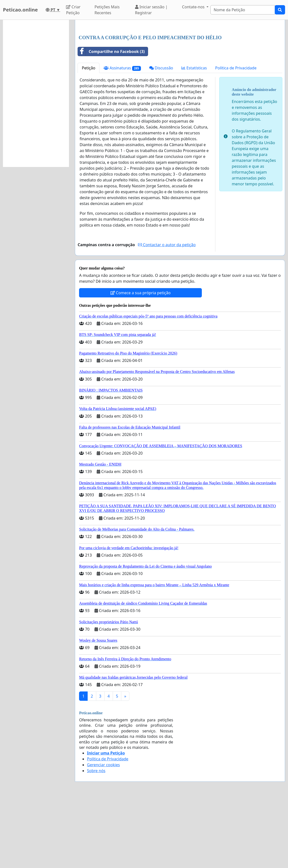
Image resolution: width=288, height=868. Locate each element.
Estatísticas (194, 137)
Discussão (161, 137)
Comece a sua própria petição (141, 361)
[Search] (243, 10)
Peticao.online (20, 10)
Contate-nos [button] (194, 7)
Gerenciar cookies (103, 833)
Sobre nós (96, 839)
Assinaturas (122, 137)
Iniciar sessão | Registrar (151, 10)
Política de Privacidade (236, 137)
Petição (89, 137)
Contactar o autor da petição (167, 313)
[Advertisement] (180, 62)
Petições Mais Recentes (107, 10)
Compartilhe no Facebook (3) (111, 120)
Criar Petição (73, 10)
